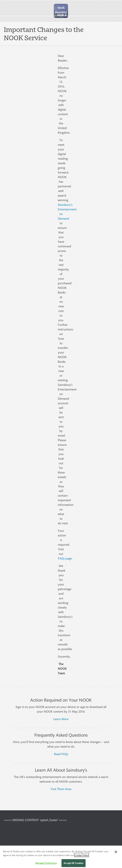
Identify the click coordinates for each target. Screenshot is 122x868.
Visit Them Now (61, 789)
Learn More (61, 719)
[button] (61, 11)
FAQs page (65, 558)
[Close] (116, 854)
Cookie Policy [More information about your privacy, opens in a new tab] (82, 857)
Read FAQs (61, 754)
